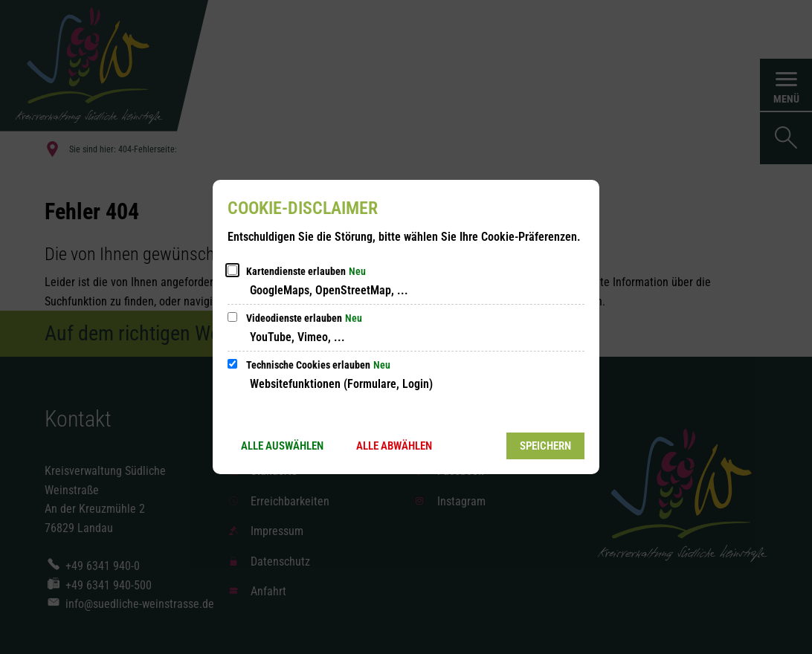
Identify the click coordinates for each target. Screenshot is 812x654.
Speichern (545, 446)
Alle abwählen (394, 446)
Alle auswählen (282, 446)
